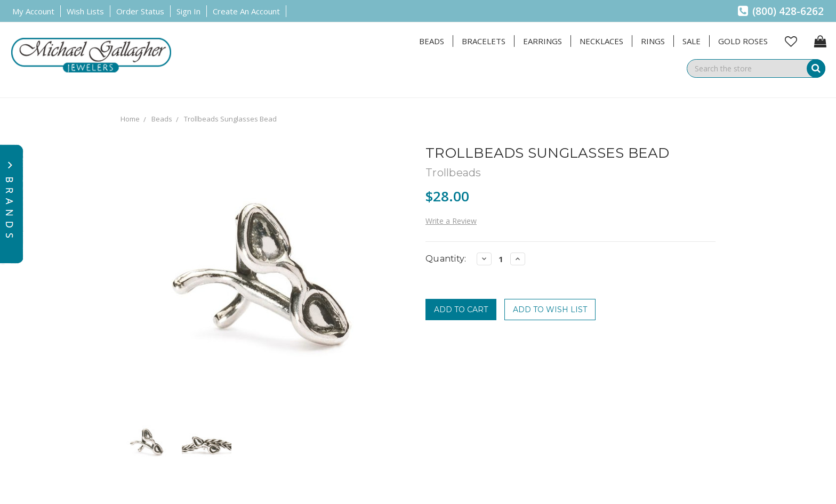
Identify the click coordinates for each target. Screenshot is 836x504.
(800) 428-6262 (781, 11)
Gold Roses (743, 41)
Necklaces (601, 41)
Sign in (188, 11)
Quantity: (446, 259)
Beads (432, 41)
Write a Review (451, 221)
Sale (692, 41)
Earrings (542, 41)
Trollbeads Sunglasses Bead (230, 119)
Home (130, 119)
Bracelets (484, 41)
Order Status (140, 11)
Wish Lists (85, 11)
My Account (33, 11)
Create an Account (246, 11)
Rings (653, 41)
